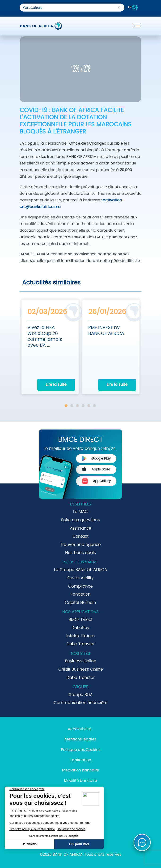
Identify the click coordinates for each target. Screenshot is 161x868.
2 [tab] (72, 406)
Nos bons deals (80, 553)
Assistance (81, 528)
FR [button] (133, 8)
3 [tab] (77, 406)
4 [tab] (83, 406)
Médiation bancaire (81, 770)
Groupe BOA (80, 695)
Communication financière (81, 703)
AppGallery (96, 481)
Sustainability (80, 578)
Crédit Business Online (81, 669)
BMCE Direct (81, 620)
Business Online (81, 661)
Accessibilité (80, 729)
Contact (80, 536)
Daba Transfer (81, 644)
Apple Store (96, 469)
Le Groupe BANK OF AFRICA (80, 570)
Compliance (80, 586)
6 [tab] (94, 406)
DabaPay (80, 628)
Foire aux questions (80, 520)
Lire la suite (56, 385)
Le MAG (80, 512)
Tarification (80, 760)
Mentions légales (80, 739)
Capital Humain (80, 603)
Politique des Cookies (81, 750)
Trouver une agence (80, 545)
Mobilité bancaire (80, 781)
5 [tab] (89, 406)
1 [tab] (66, 406)
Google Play (96, 458)
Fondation (81, 594)
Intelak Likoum (81, 636)
